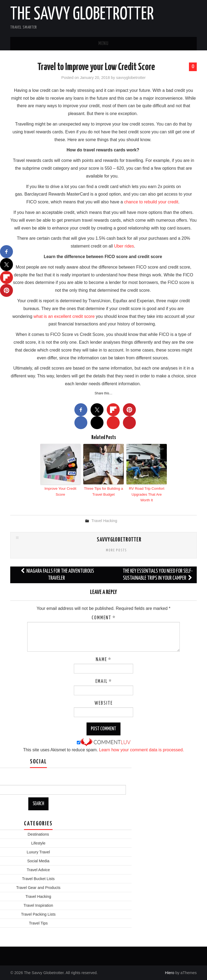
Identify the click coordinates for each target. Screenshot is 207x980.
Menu (103, 44)
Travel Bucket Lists (38, 878)
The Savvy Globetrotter (82, 15)
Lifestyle (38, 843)
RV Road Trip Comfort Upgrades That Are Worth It (147, 494)
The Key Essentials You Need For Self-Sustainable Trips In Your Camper (158, 574)
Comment (104, 617)
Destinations (38, 834)
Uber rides (124, 246)
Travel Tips (38, 923)
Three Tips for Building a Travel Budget (104, 491)
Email (104, 681)
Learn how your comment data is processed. (142, 749)
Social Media (38, 860)
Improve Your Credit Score (61, 491)
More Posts (116, 550)
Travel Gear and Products (38, 887)
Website (104, 703)
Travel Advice (38, 869)
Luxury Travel (38, 852)
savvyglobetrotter (131, 78)
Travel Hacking (104, 520)
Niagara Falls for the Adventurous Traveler (57, 574)
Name (103, 659)
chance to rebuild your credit (151, 202)
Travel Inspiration (38, 905)
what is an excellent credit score (64, 316)
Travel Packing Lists (38, 914)
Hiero (170, 972)
